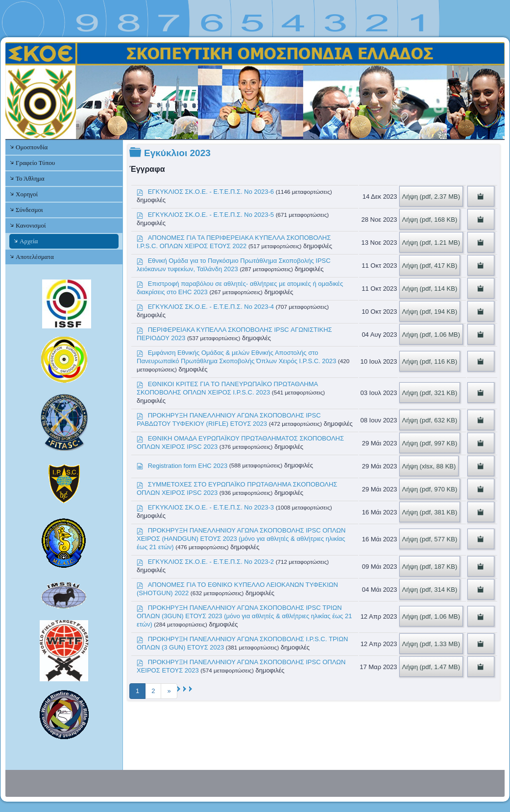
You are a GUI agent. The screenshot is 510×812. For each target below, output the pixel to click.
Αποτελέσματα (35, 257)
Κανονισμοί (31, 225)
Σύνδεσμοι (29, 210)
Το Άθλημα (30, 178)
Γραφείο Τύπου (35, 163)
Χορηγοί (27, 194)
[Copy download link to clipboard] (481, 196)
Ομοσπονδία (32, 147)
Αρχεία (29, 241)
